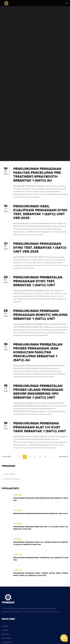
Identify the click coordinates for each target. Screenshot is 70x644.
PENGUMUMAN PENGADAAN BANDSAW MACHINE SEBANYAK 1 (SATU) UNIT (40, 514)
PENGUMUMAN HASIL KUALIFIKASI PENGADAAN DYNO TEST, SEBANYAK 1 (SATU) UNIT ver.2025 (40, 212)
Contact (5, 630)
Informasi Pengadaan (11, 479)
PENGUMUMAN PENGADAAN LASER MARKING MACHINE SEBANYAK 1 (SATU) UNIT (41, 499)
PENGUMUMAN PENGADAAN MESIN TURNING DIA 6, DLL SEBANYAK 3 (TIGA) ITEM (41, 559)
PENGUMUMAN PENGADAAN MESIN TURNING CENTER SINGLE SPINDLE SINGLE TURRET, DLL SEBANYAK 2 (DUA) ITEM (41, 574)
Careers (5, 626)
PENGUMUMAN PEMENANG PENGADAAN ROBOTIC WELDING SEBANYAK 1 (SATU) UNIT (40, 315)
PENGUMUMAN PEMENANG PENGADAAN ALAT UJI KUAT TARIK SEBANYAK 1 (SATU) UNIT (40, 427)
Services (5, 634)
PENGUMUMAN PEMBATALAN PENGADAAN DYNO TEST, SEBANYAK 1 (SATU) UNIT (38, 281)
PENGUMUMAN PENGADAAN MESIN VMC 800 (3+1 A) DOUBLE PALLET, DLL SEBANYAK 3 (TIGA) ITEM (41, 528)
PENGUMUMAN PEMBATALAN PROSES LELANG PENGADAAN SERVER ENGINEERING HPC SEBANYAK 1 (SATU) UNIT (38, 392)
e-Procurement (9, 474)
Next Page (64, 457)
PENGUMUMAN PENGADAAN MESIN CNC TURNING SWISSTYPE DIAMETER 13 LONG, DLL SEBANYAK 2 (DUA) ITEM (41, 543)
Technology (6, 638)
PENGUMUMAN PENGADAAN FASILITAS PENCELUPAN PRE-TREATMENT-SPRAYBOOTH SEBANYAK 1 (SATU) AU (37, 175)
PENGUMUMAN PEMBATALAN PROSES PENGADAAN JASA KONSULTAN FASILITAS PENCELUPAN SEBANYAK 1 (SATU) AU (38, 352)
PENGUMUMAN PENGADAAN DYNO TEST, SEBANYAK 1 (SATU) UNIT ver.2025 (40, 248)
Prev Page (6, 457)
